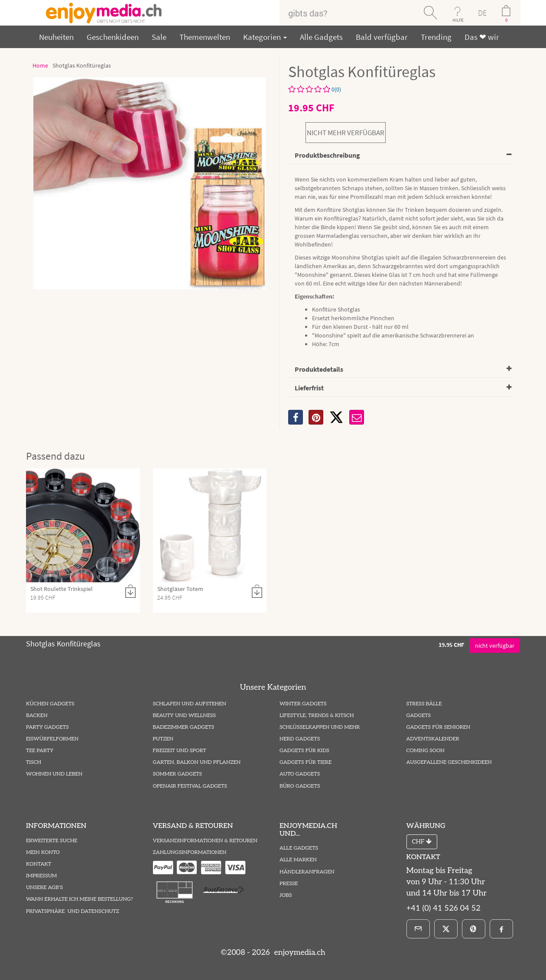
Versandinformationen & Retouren (205, 841)
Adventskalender (433, 739)
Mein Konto (43, 852)
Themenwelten (205, 37)
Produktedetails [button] (319, 369)
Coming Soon (426, 751)
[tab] (401, 156)
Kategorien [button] (265, 37)
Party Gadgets (47, 727)
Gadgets (419, 716)
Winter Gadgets (303, 704)
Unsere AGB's (44, 888)
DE (482, 13)
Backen (37, 716)
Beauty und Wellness (185, 716)
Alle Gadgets (321, 37)
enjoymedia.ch (299, 952)
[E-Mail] (418, 929)
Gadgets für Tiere (305, 762)
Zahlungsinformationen (190, 852)
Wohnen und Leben (54, 774)
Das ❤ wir (482, 37)
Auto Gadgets (300, 774)
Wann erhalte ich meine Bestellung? (80, 899)
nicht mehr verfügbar (346, 133)
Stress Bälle (424, 704)
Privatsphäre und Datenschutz (73, 911)
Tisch (34, 762)
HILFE (458, 20)
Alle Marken (298, 860)
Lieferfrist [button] (309, 388)
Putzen (163, 739)
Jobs (286, 895)
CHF (422, 842)
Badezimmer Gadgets (184, 727)
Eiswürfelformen (52, 739)
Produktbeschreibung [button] (327, 155)
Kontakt (39, 864)
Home (40, 65)
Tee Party (40, 751)
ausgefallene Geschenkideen (449, 762)
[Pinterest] (474, 929)
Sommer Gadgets (177, 774)
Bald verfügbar (382, 37)
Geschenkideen (113, 37)
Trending (436, 37)
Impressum (41, 876)
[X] (336, 417)
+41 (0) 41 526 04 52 (444, 908)
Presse (289, 884)
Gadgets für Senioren (439, 727)
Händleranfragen (307, 872)
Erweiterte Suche (52, 841)
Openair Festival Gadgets (190, 786)
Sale (159, 37)
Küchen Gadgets (50, 704)
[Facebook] (501, 929)
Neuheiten (56, 37)
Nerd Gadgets (300, 739)
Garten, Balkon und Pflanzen (197, 762)
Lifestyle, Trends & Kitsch (317, 716)
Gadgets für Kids (304, 751)
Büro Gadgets (300, 786)
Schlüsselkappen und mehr (320, 727)
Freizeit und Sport (180, 751)
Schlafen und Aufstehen (190, 704)
